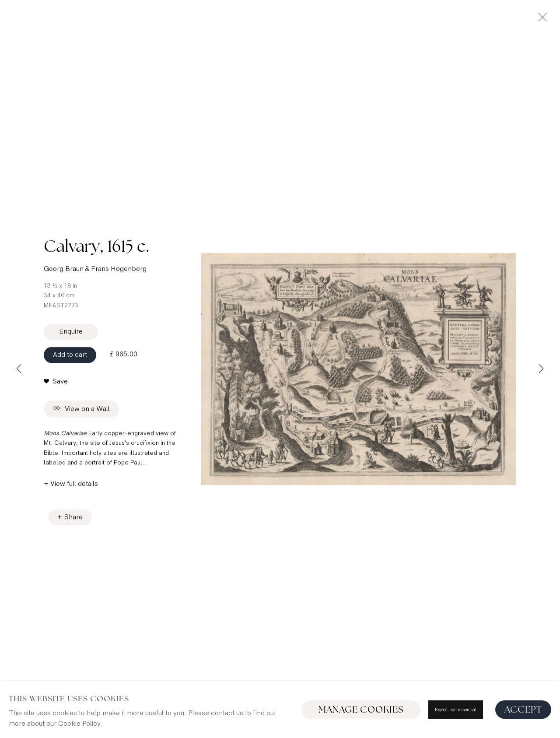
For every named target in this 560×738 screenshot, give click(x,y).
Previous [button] (19, 369)
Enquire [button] (71, 334)
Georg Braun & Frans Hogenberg (95, 272)
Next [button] (541, 369)
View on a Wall (81, 412)
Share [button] (73, 520)
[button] (56, 384)
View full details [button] (74, 486)
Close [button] (540, 20)
